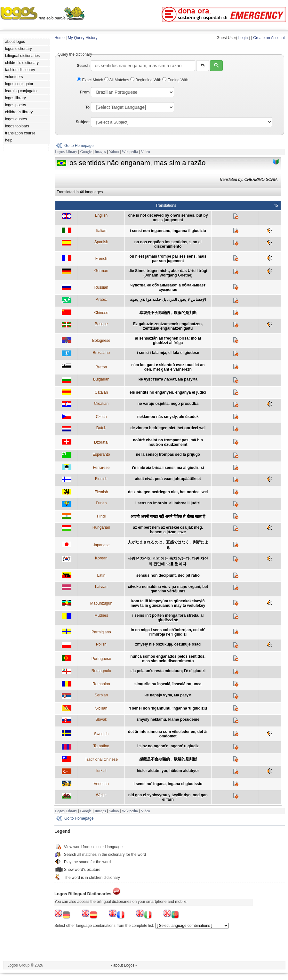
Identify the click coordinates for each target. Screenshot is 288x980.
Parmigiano (101, 632)
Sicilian (101, 708)
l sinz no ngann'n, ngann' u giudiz (168, 746)
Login (243, 38)
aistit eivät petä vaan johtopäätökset (168, 479)
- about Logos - (124, 965)
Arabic (101, 300)
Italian (101, 231)
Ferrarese (101, 468)
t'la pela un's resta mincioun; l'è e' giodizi (168, 671)
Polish (101, 644)
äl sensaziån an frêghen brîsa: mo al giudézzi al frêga (168, 341)
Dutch (101, 428)
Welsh (101, 795)
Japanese (101, 545)
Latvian (101, 587)
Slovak (101, 719)
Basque (101, 324)
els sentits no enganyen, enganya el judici (168, 392)
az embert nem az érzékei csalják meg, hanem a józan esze (168, 530)
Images (100, 152)
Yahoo (114, 152)
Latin (101, 575)
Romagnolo (101, 671)
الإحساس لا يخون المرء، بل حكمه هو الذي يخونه (168, 300)
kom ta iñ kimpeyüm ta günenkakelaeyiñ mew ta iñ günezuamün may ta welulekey (168, 603)
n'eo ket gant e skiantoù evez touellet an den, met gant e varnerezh (168, 367)
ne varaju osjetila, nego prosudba (168, 404)
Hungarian (101, 527)
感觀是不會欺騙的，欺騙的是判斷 (168, 759)
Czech (101, 417)
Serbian (101, 695)
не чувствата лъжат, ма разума (168, 379)
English (101, 215)
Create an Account (269, 38)
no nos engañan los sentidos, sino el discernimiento (168, 244)
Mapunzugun (101, 603)
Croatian (101, 404)
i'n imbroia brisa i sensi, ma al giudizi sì (168, 468)
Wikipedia (130, 152)
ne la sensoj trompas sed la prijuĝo (168, 454)
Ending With (175, 80)
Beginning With (146, 80)
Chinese (101, 313)
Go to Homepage (79, 146)
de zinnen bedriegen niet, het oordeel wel (168, 428)
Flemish (101, 492)
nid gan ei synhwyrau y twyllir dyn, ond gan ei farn (168, 797)
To (87, 107)
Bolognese (101, 341)
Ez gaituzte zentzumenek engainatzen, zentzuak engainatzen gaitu (168, 326)
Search (83, 66)
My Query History (83, 38)
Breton (101, 367)
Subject (83, 122)
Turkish (101, 771)
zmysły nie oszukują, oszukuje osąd (168, 644)
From (85, 92)
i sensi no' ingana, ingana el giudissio (168, 784)
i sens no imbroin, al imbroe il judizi (168, 503)
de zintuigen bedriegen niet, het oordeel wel (168, 492)
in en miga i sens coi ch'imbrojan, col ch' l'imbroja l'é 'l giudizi (168, 632)
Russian (101, 287)
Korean (101, 558)
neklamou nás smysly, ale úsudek (168, 417)
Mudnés (101, 615)
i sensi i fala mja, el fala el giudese (168, 353)
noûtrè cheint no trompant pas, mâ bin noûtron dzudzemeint (168, 442)
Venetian (101, 784)
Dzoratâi (101, 442)
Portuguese (101, 659)
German (101, 271)
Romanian (101, 684)
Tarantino (101, 746)
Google (86, 152)
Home (60, 38)
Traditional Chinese (101, 759)
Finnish (101, 479)
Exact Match (91, 80)
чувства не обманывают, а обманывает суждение (168, 287)
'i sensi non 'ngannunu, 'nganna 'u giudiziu (168, 708)
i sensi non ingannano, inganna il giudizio (168, 231)
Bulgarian (101, 379)
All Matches (117, 80)
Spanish (101, 242)
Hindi (101, 516)
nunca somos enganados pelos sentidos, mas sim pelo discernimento (168, 659)
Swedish (101, 734)
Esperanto (101, 454)
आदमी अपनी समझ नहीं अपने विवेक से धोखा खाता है (168, 517)
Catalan (101, 392)
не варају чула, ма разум (168, 695)
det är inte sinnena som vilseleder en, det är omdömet (168, 734)
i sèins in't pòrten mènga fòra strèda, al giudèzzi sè (168, 618)
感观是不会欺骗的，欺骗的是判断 (168, 313)
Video (145, 152)
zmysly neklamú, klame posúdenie (168, 719)
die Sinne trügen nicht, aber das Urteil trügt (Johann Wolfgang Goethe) (168, 273)
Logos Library (66, 152)
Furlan (101, 503)
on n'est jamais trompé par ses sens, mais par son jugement (168, 259)
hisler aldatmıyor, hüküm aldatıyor (168, 771)
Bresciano (101, 353)
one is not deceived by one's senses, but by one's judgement (168, 218)
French (101, 259)
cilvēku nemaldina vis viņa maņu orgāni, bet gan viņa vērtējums (168, 589)
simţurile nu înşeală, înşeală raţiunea (168, 684)
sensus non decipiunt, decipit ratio (168, 575)
